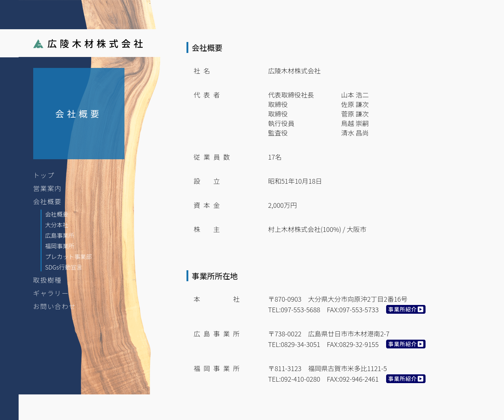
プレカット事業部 (69, 256)
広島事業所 (60, 235)
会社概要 (47, 201)
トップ (44, 175)
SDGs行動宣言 (64, 267)
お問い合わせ (55, 306)
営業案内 (47, 188)
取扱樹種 (47, 280)
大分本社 (57, 225)
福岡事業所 (60, 246)
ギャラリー (51, 293)
